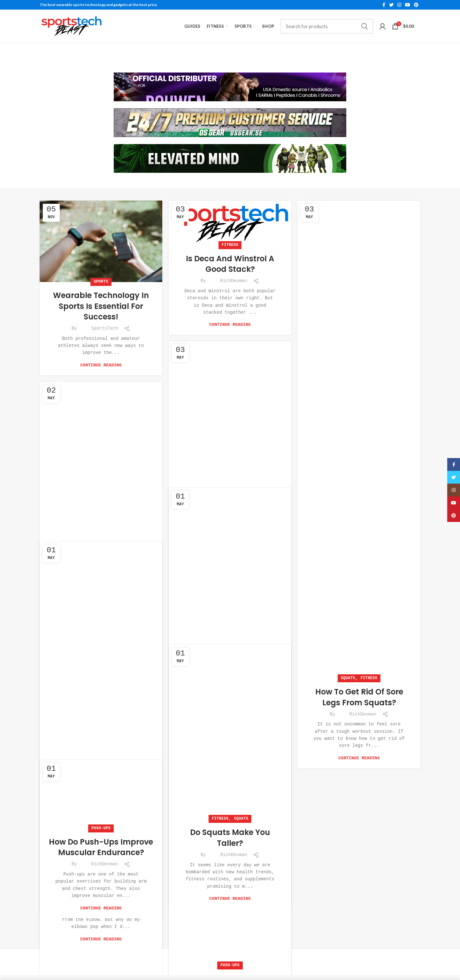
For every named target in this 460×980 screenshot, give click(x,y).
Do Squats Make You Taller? (230, 836)
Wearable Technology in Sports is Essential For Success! (101, 305)
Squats (348, 677)
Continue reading (101, 364)
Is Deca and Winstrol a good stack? (230, 263)
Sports (101, 281)
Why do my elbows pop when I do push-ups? (101, 877)
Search (364, 26)
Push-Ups (101, 858)
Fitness (230, 244)
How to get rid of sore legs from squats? (359, 696)
